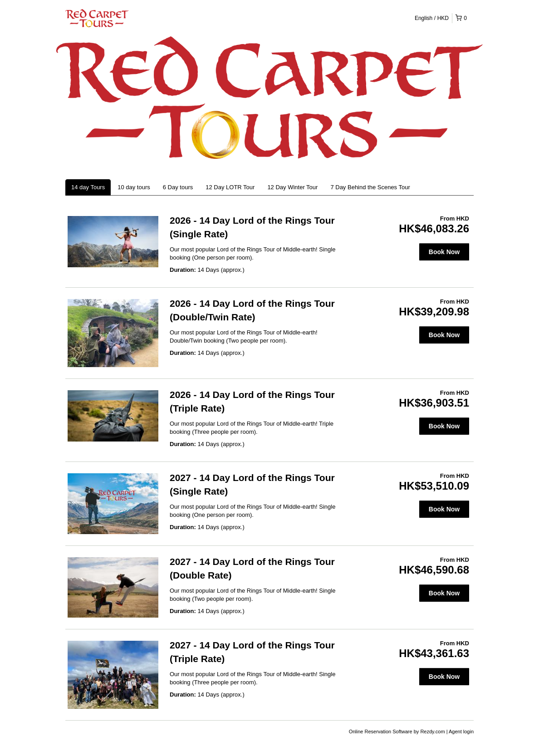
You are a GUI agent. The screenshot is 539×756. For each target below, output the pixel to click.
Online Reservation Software (381, 731)
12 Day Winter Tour (292, 187)
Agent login (461, 731)
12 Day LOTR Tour (230, 187)
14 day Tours (88, 187)
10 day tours (134, 187)
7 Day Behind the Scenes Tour (370, 187)
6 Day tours (178, 187)
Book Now (444, 252)
